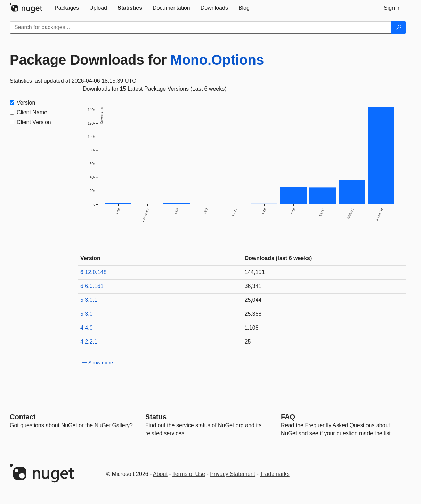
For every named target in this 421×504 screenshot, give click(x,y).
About (160, 474)
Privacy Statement (233, 474)
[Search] (399, 27)
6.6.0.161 (92, 286)
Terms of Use (189, 474)
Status (156, 417)
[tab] (67, 8)
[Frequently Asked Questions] (288, 417)
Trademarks (275, 474)
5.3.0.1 (89, 300)
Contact (23, 417)
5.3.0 (87, 314)
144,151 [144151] (255, 272)
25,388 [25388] (253, 314)
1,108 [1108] (252, 328)
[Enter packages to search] (201, 27)
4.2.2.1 (89, 342)
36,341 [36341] (253, 286)
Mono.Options (217, 60)
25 (248, 342)
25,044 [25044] (253, 300)
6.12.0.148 (94, 272)
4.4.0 (87, 328)
